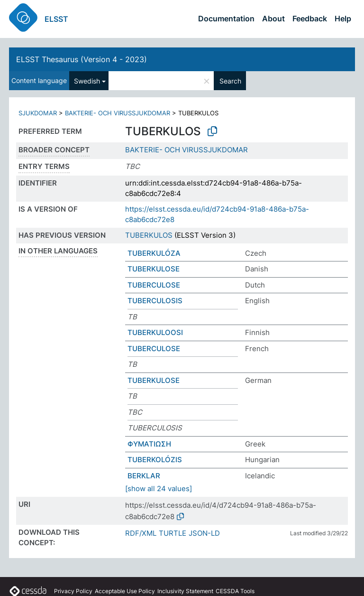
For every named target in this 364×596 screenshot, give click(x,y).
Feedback (310, 19)
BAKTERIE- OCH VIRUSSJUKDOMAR (118, 113)
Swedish (87, 81)
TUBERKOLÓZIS (155, 460)
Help (343, 19)
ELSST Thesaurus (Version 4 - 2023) (82, 59)
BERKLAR (144, 476)
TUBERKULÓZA (154, 253)
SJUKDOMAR (38, 113)
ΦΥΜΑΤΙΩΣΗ (149, 444)
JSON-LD (204, 533)
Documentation (226, 19)
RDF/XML (141, 533)
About (273, 19)
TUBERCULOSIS (155, 301)
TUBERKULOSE (154, 269)
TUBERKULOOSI (155, 332)
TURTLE (173, 533)
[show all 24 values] (159, 489)
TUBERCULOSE (154, 285)
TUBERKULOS (149, 235)
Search (230, 81)
